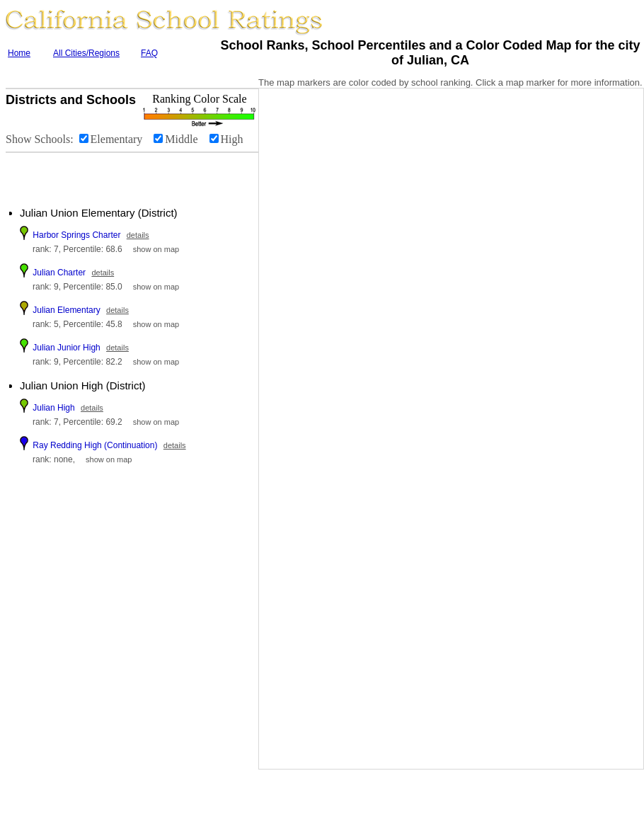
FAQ (149, 53)
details (138, 235)
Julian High (53, 408)
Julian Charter (59, 273)
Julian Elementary (66, 310)
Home (19, 53)
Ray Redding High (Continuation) (95, 445)
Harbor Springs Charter (76, 235)
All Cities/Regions (86, 53)
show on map (156, 249)
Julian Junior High (66, 348)
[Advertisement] (92, 174)
